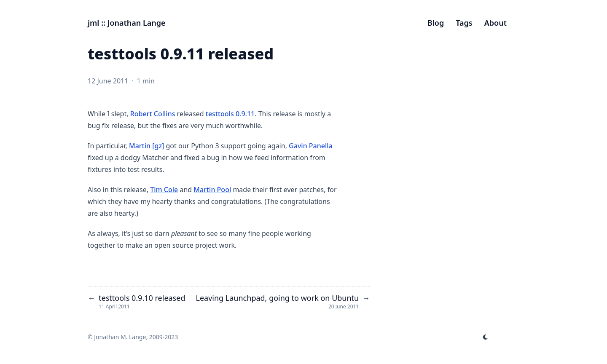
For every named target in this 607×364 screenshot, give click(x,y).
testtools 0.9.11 (230, 114)
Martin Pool (212, 190)
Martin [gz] (146, 146)
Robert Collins (153, 114)
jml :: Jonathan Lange (127, 23)
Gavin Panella (311, 146)
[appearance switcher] (486, 337)
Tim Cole (164, 190)
